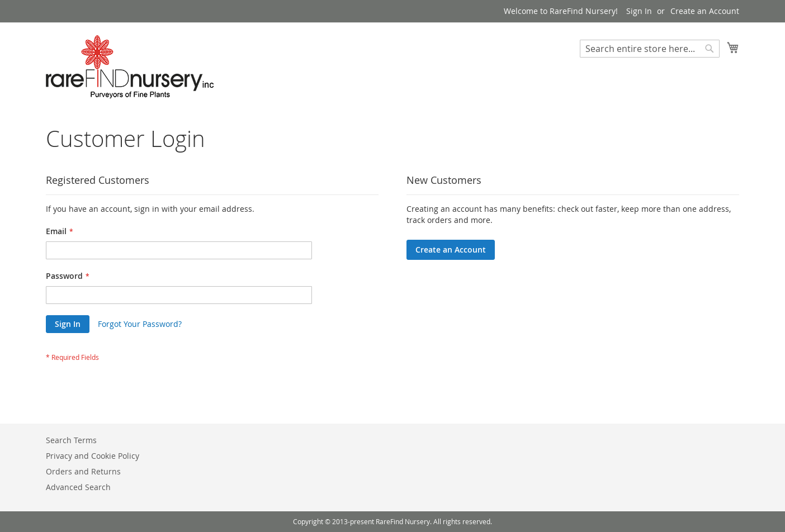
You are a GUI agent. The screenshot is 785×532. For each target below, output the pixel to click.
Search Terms (71, 440)
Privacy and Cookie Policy (93, 456)
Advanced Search (78, 487)
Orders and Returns (83, 471)
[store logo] (130, 67)
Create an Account (705, 11)
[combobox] (650, 49)
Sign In (639, 11)
